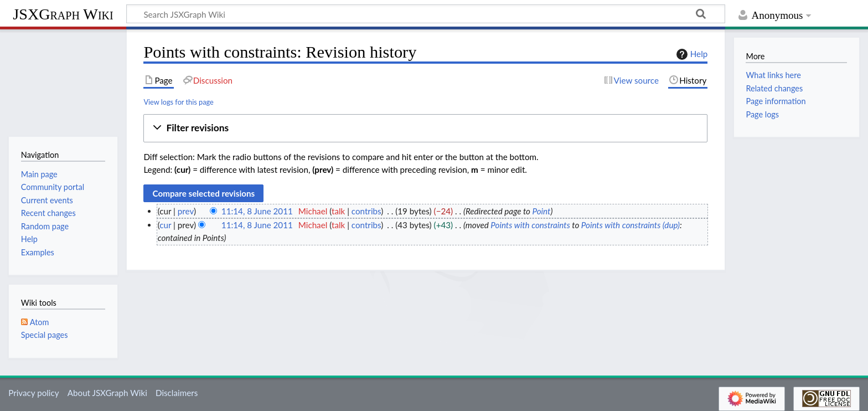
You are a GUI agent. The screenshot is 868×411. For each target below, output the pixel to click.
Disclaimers (177, 393)
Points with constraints (530, 225)
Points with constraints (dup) (631, 225)
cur (165, 225)
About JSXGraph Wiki (107, 393)
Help (691, 54)
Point (542, 211)
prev (186, 211)
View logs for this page (178, 102)
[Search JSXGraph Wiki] (426, 14)
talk (338, 211)
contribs (366, 211)
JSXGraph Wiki (63, 14)
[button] (425, 128)
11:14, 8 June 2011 (257, 211)
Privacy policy (33, 393)
